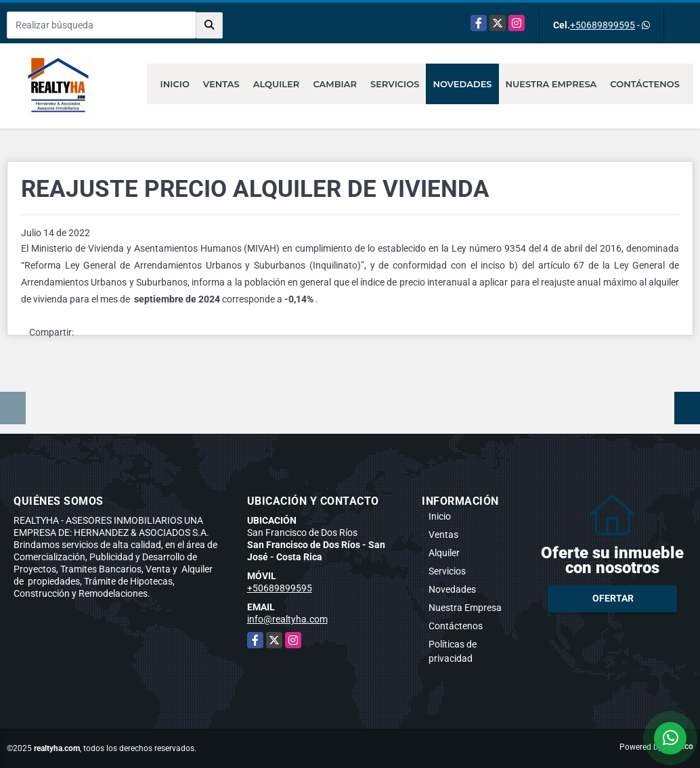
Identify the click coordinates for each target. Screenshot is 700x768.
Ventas (221, 84)
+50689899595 (603, 25)
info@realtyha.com (287, 619)
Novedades (462, 84)
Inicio (175, 84)
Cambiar (335, 84)
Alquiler (277, 84)
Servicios (395, 84)
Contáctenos (645, 84)
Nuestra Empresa (551, 84)
